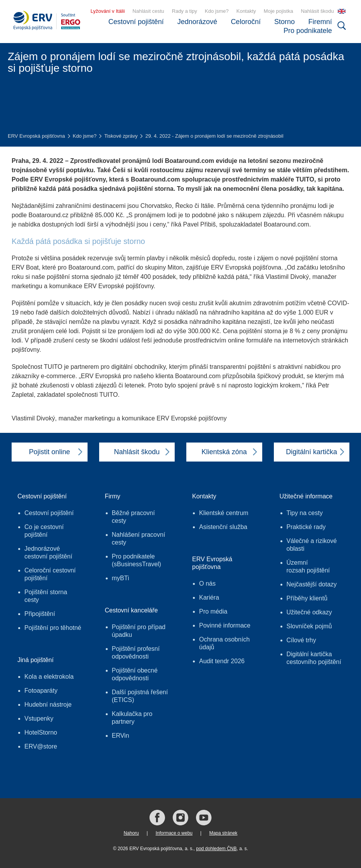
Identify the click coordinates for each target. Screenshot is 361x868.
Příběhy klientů (307, 598)
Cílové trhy (301, 640)
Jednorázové (197, 22)
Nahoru (131, 833)
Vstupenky (39, 718)
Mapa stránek (223, 833)
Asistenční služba (223, 527)
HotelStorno (41, 732)
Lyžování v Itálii (108, 11)
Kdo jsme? (217, 11)
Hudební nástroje (48, 705)
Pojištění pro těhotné (53, 628)
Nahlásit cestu (148, 11)
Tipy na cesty (305, 513)
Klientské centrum (224, 513)
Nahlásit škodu (317, 11)
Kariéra (209, 597)
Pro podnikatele (308, 31)
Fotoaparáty (41, 691)
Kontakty (246, 11)
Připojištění (40, 614)
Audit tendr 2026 (222, 661)
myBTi (121, 578)
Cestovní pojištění (136, 22)
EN (342, 11)
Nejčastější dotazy (312, 584)
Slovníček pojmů (309, 626)
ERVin (121, 736)
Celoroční (246, 22)
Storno (285, 22)
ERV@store (41, 746)
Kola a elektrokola (49, 677)
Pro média (213, 611)
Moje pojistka (278, 11)
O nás (207, 584)
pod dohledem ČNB (216, 849)
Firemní (320, 22)
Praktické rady (306, 527)
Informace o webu (174, 833)
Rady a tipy (185, 11)
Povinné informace (225, 625)
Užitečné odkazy (309, 612)
